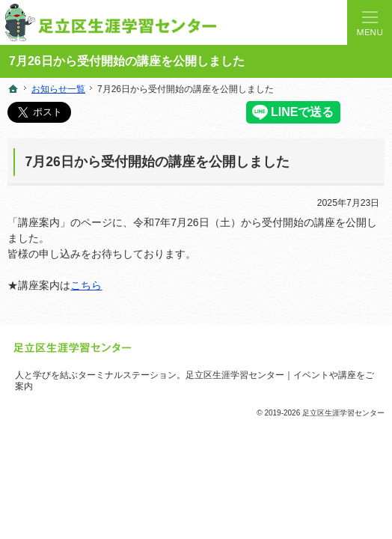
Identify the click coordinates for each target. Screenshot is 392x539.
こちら (86, 285)
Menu (370, 22)
